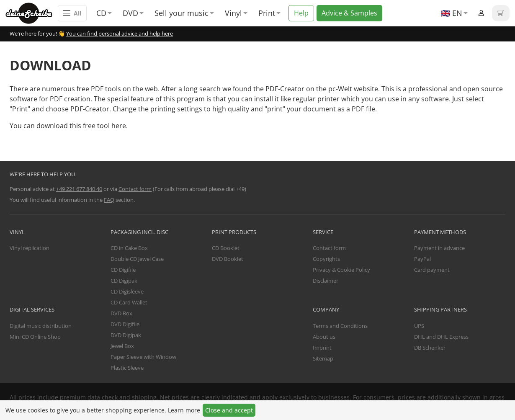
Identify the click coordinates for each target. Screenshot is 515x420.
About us (324, 337)
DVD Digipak (126, 335)
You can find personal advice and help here (120, 33)
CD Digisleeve (127, 291)
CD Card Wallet (129, 302)
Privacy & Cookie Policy (341, 270)
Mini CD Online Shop (35, 337)
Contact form (135, 189)
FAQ (109, 200)
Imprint (322, 348)
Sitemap (323, 358)
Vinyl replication (30, 248)
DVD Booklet (228, 259)
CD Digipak (124, 281)
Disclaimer (326, 281)
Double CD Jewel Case (137, 259)
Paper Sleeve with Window (143, 357)
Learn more (184, 410)
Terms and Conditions (340, 326)
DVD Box (121, 313)
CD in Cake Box (129, 248)
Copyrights (326, 259)
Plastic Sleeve (127, 368)
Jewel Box (122, 346)
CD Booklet (226, 248)
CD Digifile (123, 270)
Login (481, 13)
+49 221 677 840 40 (79, 189)
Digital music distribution (41, 326)
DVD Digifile (125, 324)
